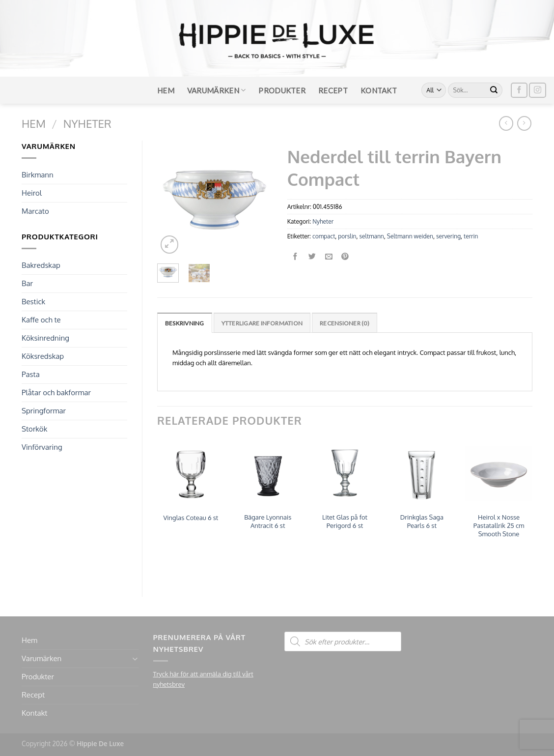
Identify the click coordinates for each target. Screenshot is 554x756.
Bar (27, 283)
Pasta (31, 374)
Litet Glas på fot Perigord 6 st (345, 521)
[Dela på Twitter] (312, 257)
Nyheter (87, 123)
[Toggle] (135, 659)
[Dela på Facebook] (295, 257)
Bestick (33, 302)
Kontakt (379, 90)
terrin (471, 236)
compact (324, 236)
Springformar (44, 411)
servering (448, 236)
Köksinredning (45, 338)
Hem (166, 90)
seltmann (372, 236)
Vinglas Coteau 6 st (191, 518)
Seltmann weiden (410, 236)
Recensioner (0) (345, 323)
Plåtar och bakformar (56, 393)
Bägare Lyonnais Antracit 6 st (268, 521)
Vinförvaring (42, 447)
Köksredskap (43, 356)
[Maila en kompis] (329, 257)
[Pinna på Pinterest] (346, 257)
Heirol (32, 193)
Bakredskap (41, 265)
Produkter (282, 90)
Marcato (35, 211)
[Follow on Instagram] (537, 90)
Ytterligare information (262, 323)
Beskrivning (185, 323)
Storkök (34, 429)
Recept (333, 90)
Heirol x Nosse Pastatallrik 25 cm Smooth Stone (499, 525)
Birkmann (38, 175)
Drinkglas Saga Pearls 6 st (422, 521)
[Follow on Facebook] (519, 90)
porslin (347, 236)
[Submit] (494, 90)
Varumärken (217, 90)
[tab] (185, 323)
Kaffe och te (41, 320)
